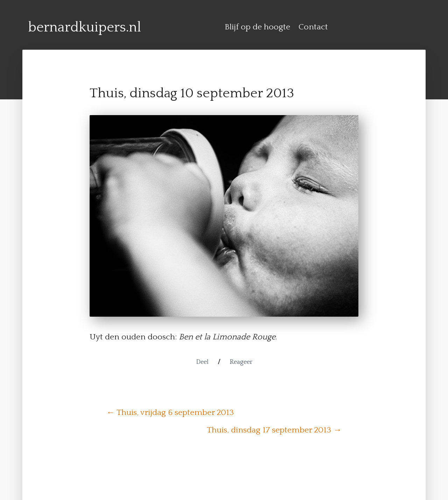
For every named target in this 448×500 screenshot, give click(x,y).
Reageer (241, 362)
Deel (202, 362)
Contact (313, 27)
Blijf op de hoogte (257, 27)
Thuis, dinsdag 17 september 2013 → (274, 430)
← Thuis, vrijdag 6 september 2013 (170, 413)
